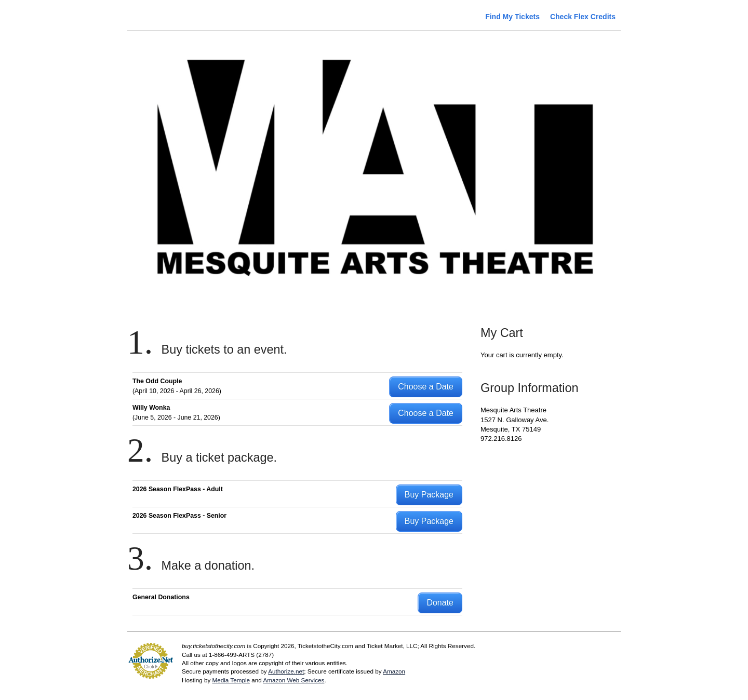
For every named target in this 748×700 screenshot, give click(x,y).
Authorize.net (286, 671)
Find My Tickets (512, 17)
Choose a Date (426, 387)
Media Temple (231, 680)
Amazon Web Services (293, 680)
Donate (440, 603)
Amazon (394, 671)
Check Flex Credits (583, 17)
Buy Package (429, 495)
